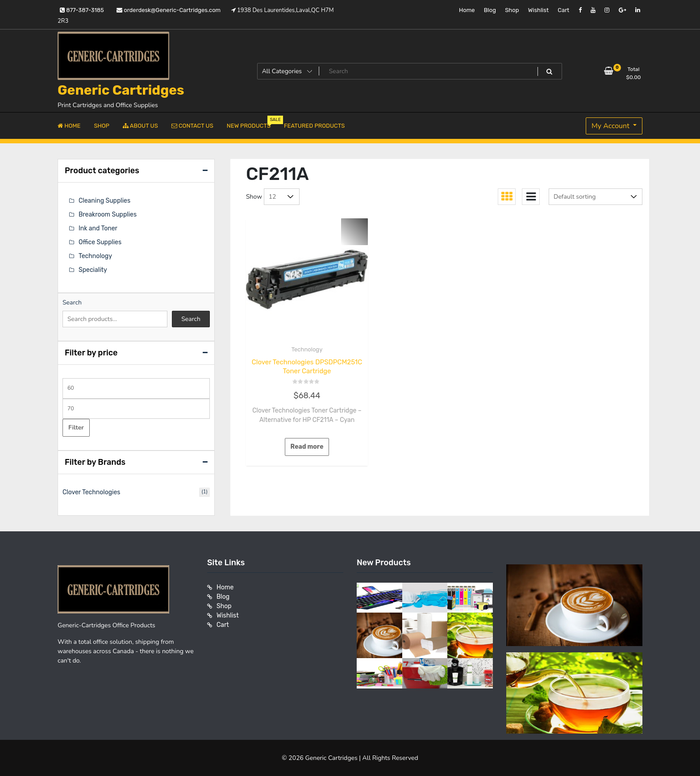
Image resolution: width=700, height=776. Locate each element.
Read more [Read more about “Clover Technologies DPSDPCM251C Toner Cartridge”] (307, 447)
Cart (563, 10)
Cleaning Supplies (104, 201)
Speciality (93, 270)
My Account (611, 126)
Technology (307, 349)
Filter (76, 428)
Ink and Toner (98, 228)
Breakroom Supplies (108, 215)
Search (72, 302)
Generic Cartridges (121, 90)
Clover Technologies (91, 492)
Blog (490, 10)
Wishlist (538, 10)
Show (254, 197)
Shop (512, 10)
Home (467, 10)
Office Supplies (100, 242)
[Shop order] (596, 197)
